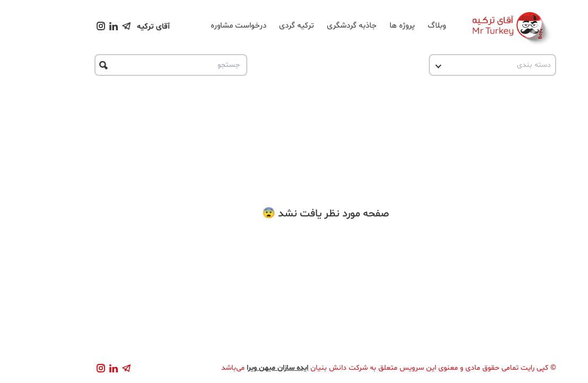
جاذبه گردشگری (321, 26)
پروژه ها (371, 26)
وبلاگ (405, 26)
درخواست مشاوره (207, 26)
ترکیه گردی (265, 26)
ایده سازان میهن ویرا (246, 368)
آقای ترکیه (122, 27)
